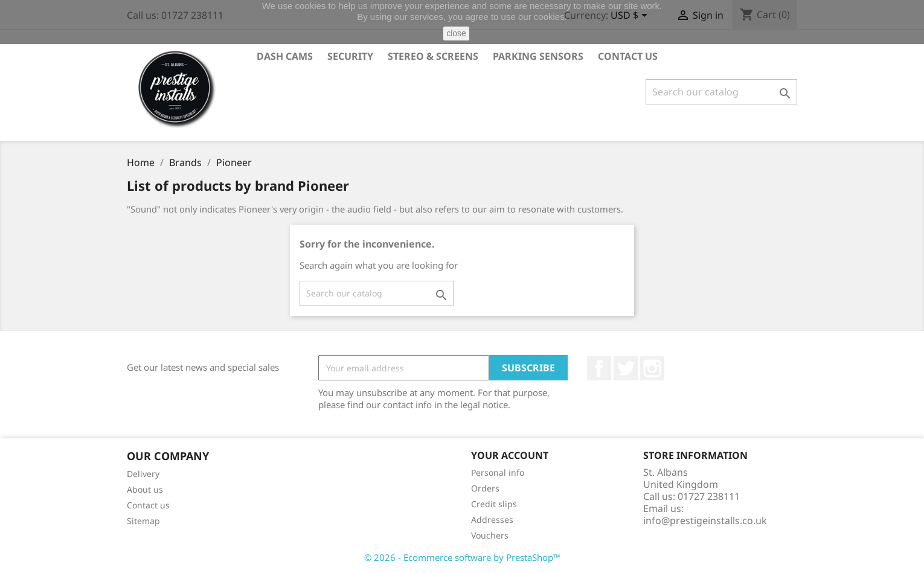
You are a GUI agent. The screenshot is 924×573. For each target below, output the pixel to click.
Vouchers (490, 535)
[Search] (721, 92)
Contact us (148, 505)
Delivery (143, 474)
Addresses (492, 520)
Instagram (652, 368)
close (456, 33)
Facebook (599, 368)
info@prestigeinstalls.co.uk (705, 520)
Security (350, 56)
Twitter (626, 368)
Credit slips (494, 504)
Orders (485, 488)
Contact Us (628, 56)
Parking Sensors (538, 56)
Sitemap (143, 521)
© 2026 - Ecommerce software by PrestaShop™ (462, 557)
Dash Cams (285, 56)
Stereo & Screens (433, 56)
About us (145, 489)
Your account (510, 455)
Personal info (498, 472)
